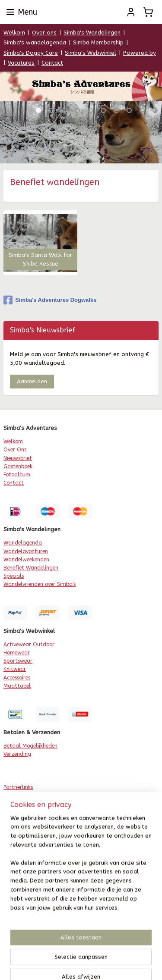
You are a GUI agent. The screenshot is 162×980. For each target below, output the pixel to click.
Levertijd (14, 879)
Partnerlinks (18, 787)
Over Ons (15, 450)
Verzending (17, 754)
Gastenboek (18, 467)
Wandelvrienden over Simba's (40, 584)
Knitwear (15, 669)
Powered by (140, 53)
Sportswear (18, 661)
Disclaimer (16, 862)
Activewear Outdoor (29, 645)
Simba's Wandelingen (92, 33)
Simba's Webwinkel (91, 53)
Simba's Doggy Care (31, 53)
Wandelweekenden (26, 560)
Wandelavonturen (26, 551)
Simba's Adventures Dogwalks (50, 300)
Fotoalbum (17, 475)
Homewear (17, 653)
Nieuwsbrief (18, 458)
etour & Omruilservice (33, 870)
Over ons (44, 33)
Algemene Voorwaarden (33, 846)
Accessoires (17, 678)
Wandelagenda (23, 543)
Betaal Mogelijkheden (30, 746)
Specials (14, 576)
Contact (52, 63)
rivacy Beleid (22, 854)
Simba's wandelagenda (35, 42)
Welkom (14, 33)
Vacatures (21, 63)
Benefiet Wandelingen (31, 568)
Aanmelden (32, 381)
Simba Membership (98, 42)
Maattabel (17, 686)
